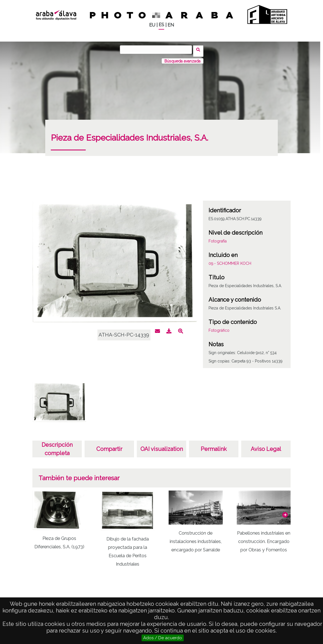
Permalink (214, 446)
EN (171, 25)
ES (161, 25)
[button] (285, 512)
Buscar (200, 49)
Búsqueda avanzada (182, 58)
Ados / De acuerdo (163, 638)
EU (152, 25)
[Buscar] (157, 50)
